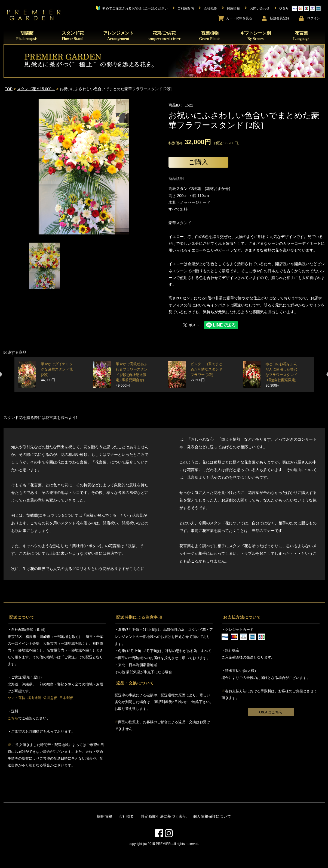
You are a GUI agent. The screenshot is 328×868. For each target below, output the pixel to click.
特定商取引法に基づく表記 (164, 816)
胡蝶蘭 (27, 36)
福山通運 (34, 698)
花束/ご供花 (164, 36)
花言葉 (301, 36)
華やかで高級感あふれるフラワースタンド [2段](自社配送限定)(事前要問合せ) (132, 375)
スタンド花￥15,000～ (36, 89)
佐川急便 (50, 698)
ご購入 (198, 162)
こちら (13, 718)
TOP (9, 89)
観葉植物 (210, 36)
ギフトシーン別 (256, 36)
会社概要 (126, 816)
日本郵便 (66, 698)
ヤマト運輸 (16, 698)
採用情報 (105, 816)
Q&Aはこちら (271, 712)
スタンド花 (72, 36)
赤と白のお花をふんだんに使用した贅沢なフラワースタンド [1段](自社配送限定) (281, 375)
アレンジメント (118, 36)
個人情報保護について (212, 816)
